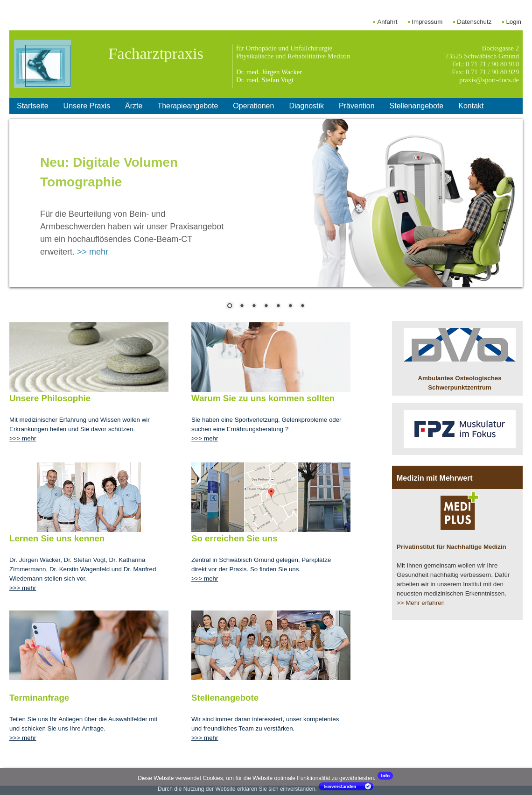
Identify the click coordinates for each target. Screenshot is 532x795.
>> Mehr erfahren (421, 603)
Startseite (33, 106)
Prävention (357, 106)
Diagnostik (306, 106)
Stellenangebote (417, 106)
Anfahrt (387, 22)
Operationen (253, 106)
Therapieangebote (188, 106)
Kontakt (471, 106)
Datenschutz (474, 22)
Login (514, 22)
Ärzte (134, 106)
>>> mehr (23, 438)
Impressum (427, 22)
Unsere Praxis (87, 106)
